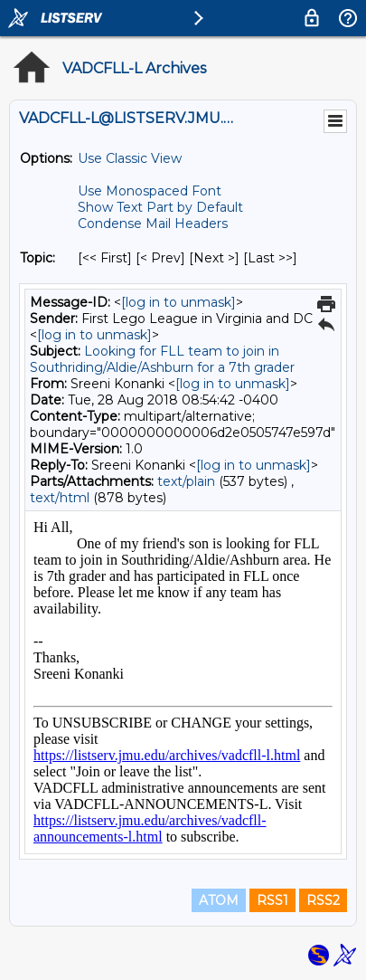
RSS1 (272, 900)
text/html (60, 498)
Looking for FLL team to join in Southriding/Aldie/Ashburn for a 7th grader (162, 359)
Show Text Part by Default (160, 207)
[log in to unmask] (178, 302)
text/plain (186, 481)
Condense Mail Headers (153, 224)
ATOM (219, 900)
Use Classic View (130, 158)
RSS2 (323, 900)
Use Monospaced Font (150, 191)
